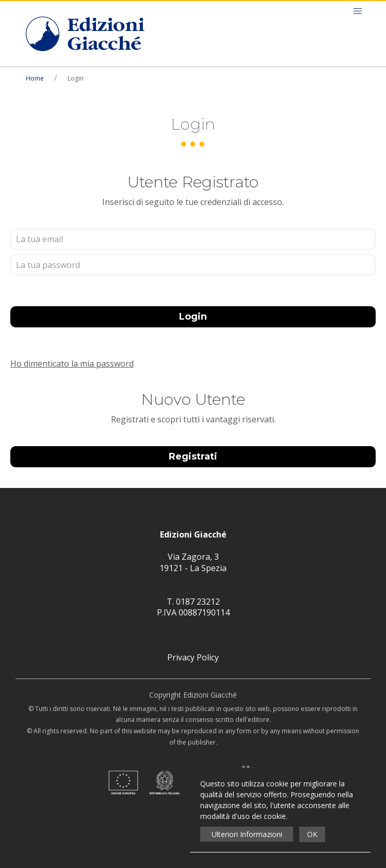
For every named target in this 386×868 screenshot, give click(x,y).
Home (35, 78)
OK (312, 834)
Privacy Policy (193, 657)
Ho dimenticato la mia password (72, 364)
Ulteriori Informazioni (247, 834)
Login (193, 317)
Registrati (193, 456)
